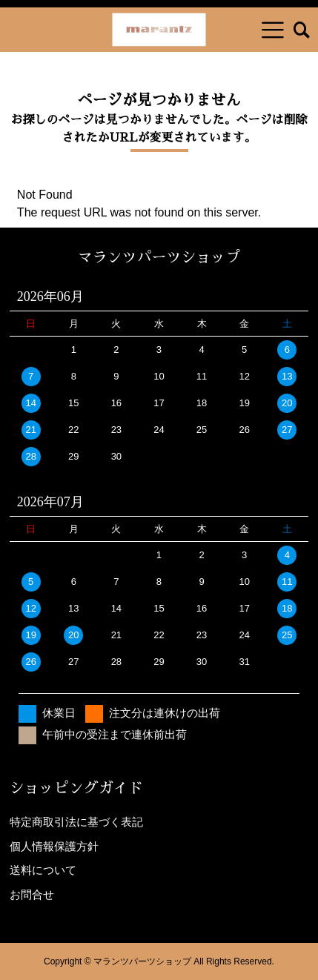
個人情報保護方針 (54, 846)
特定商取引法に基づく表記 (76, 822)
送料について (43, 870)
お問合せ (32, 894)
